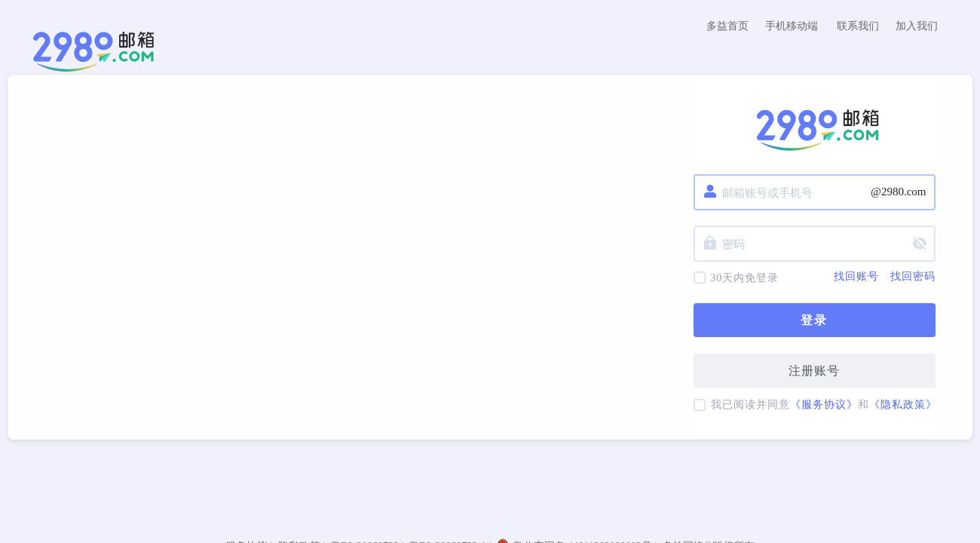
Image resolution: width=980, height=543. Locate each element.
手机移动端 (792, 26)
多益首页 (727, 26)
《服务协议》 (824, 405)
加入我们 (917, 26)
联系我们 (858, 26)
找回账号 (856, 277)
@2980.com (898, 192)
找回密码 (913, 277)
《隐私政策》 (903, 405)
